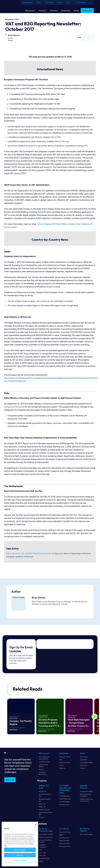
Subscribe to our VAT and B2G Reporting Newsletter (29, 553)
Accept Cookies (20, 850)
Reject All (20, 855)
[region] (20, 844)
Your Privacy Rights (20, 860)
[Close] (36, 825)
